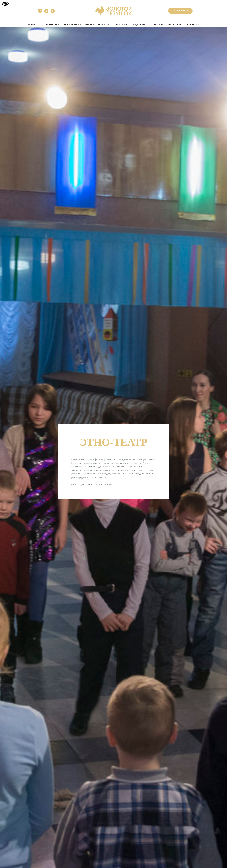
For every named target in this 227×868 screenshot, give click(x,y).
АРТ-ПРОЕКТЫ (49, 25)
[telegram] (46, 12)
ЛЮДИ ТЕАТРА (72, 25)
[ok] (53, 12)
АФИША (32, 25)
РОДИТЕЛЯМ (139, 25)
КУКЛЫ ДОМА (175, 25)
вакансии (193, 25)
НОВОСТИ (104, 25)
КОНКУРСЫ (157, 25)
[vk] (40, 12)
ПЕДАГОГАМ (121, 25)
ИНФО (89, 25)
